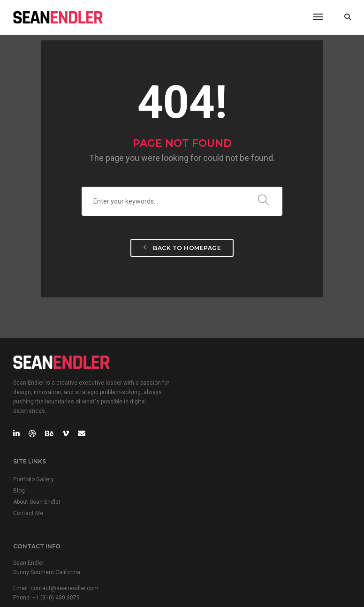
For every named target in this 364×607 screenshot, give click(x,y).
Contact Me (204, 412)
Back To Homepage (182, 253)
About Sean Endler (213, 401)
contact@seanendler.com (64, 504)
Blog (195, 390)
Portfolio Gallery (209, 379)
